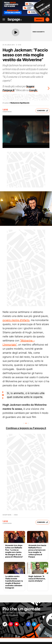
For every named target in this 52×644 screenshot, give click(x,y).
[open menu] (3, 20)
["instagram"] (11, 624)
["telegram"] (34, 624)
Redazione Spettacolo (20, 103)
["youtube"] (17, 624)
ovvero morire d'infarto (16, 320)
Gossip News (7, 515)
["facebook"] (28, 624)
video (16, 515)
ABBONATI (39, 19)
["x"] (22, 624)
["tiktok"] (5, 624)
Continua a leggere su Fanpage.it (26, 428)
